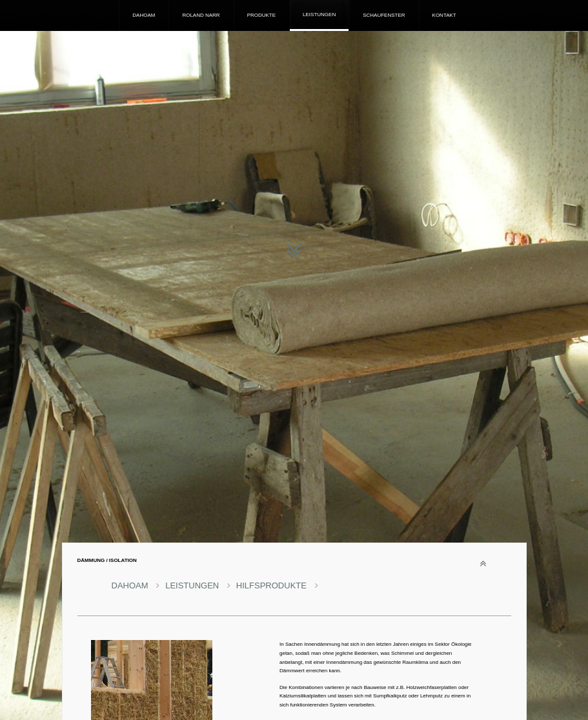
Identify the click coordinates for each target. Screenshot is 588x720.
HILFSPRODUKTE (277, 585)
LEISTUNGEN (319, 15)
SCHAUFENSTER (384, 15)
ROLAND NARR (201, 15)
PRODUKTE (261, 15)
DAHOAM (144, 15)
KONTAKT (444, 15)
